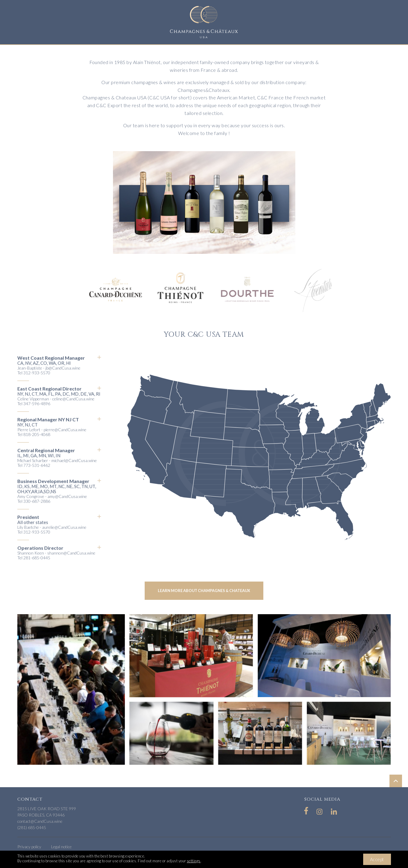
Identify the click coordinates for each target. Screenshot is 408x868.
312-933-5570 (37, 381)
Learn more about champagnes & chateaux (204, 591)
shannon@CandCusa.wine (71, 561)
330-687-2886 (37, 510)
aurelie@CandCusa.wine (64, 536)
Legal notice (61, 847)
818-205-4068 (37, 443)
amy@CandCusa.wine (67, 505)
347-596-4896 (37, 412)
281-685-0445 (37, 566)
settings (194, 861)
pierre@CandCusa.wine (65, 438)
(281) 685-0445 (32, 827)
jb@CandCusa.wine (63, 376)
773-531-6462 (37, 474)
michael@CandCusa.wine (74, 469)
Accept (377, 859)
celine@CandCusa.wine (73, 407)
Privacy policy (29, 847)
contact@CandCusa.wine (40, 821)
